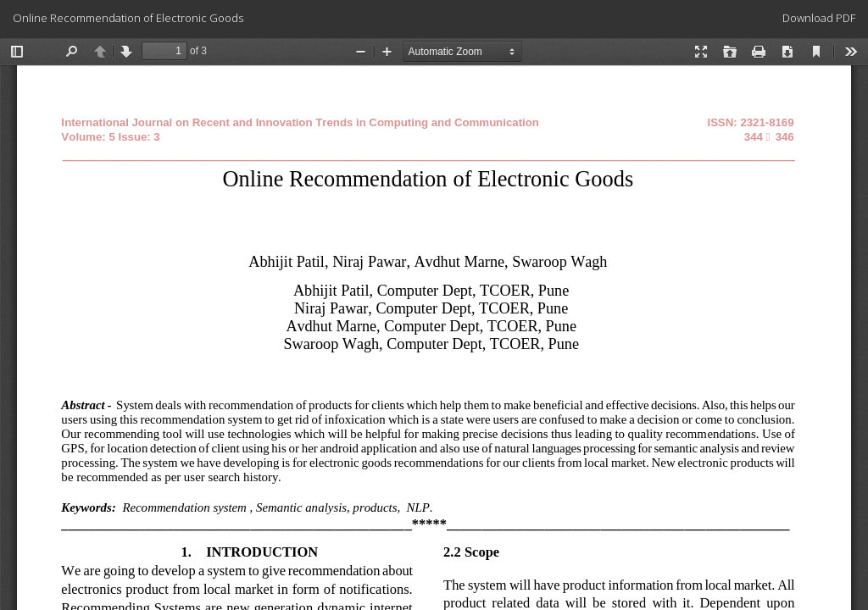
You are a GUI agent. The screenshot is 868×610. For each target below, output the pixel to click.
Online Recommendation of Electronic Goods (128, 18)
